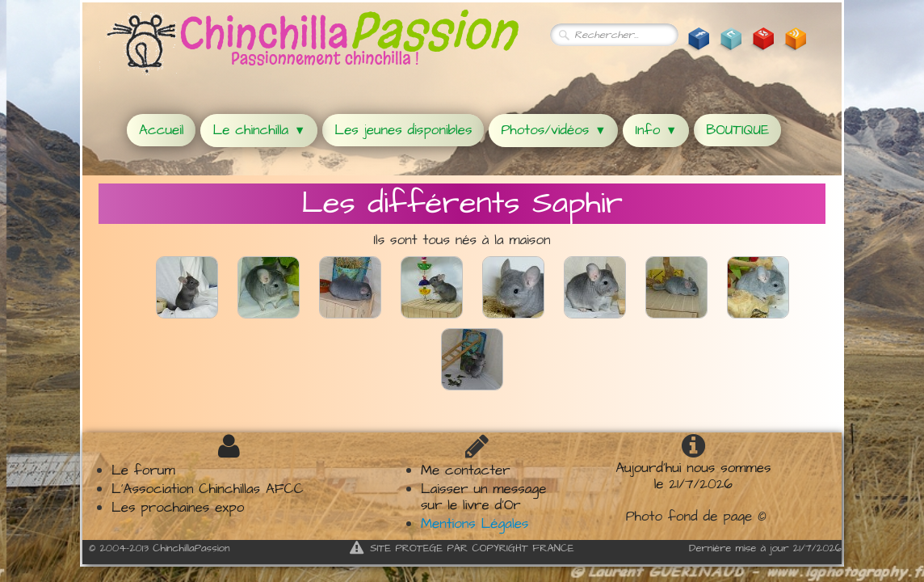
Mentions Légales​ (475, 524)
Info (656, 130)
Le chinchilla (259, 130)
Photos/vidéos (553, 130)
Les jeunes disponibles (403, 130)
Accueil (161, 130)
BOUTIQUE (737, 130)
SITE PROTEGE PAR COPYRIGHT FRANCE (462, 548)
